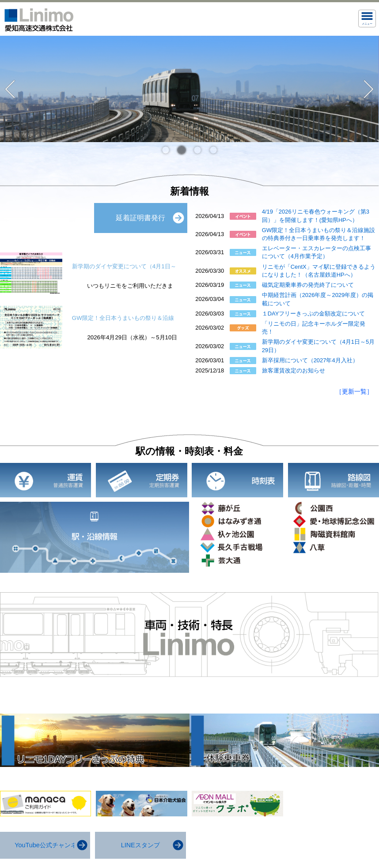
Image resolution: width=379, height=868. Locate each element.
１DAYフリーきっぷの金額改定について (314, 314)
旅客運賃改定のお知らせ (294, 370)
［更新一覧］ (354, 391)
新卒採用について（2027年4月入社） (310, 360)
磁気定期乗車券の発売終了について (308, 285)
